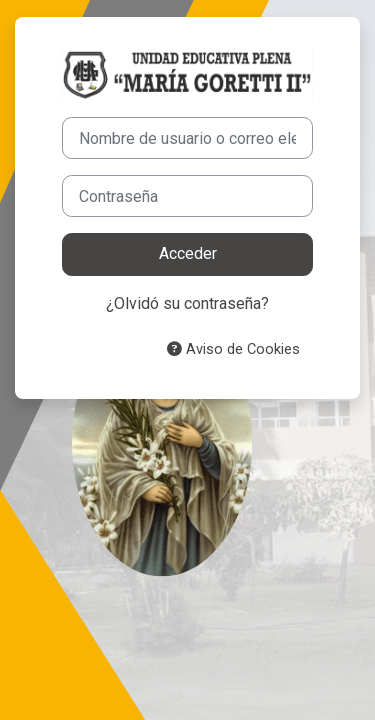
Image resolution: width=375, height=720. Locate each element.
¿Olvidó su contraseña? (187, 303)
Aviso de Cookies (233, 349)
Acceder (188, 253)
